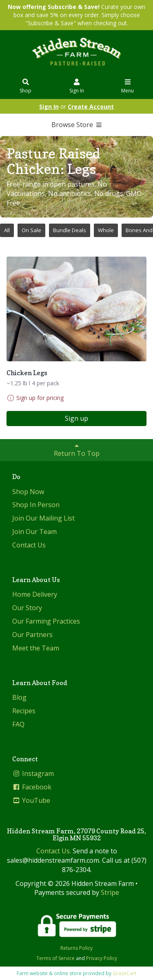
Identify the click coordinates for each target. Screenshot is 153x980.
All (7, 230)
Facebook (32, 787)
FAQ (18, 724)
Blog (19, 697)
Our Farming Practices (46, 621)
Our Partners (32, 635)
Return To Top (77, 450)
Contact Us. (54, 851)
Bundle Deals (70, 230)
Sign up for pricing (40, 398)
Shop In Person (36, 505)
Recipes (24, 711)
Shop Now (28, 492)
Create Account (91, 107)
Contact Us (29, 545)
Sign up (76, 418)
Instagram (33, 773)
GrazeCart (124, 973)
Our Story (27, 608)
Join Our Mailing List (43, 518)
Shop (26, 87)
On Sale (31, 230)
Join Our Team (34, 532)
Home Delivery (35, 594)
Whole (106, 230)
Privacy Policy (102, 958)
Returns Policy (76, 948)
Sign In (77, 87)
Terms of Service (55, 958)
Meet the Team (36, 648)
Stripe (110, 892)
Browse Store (76, 125)
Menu (128, 87)
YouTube (31, 800)
